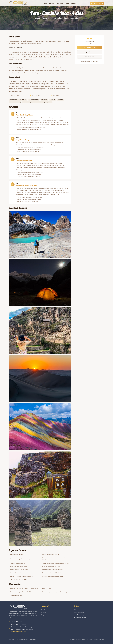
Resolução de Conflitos (80, 617)
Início (45, 3)
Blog (67, 3)
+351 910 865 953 (17, 622)
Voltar (5, 9)
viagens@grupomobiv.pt (18, 631)
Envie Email (90, 57)
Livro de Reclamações (80, 615)
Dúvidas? (90, 52)
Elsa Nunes (60, 3)
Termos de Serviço (79, 612)
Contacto (74, 3)
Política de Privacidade (80, 610)
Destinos (52, 3)
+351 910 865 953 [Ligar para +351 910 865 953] (97, 3)
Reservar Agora (90, 47)
